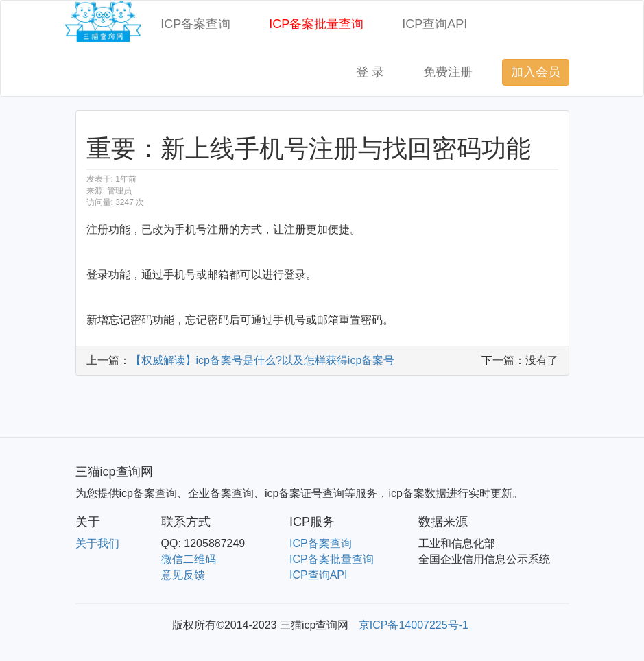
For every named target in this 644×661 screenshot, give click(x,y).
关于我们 (97, 543)
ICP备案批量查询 (316, 24)
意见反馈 (183, 575)
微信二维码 (189, 559)
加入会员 (536, 72)
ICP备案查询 (195, 24)
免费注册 (448, 72)
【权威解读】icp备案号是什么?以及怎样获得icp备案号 (263, 360)
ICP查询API (434, 24)
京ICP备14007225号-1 (414, 625)
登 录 (370, 72)
